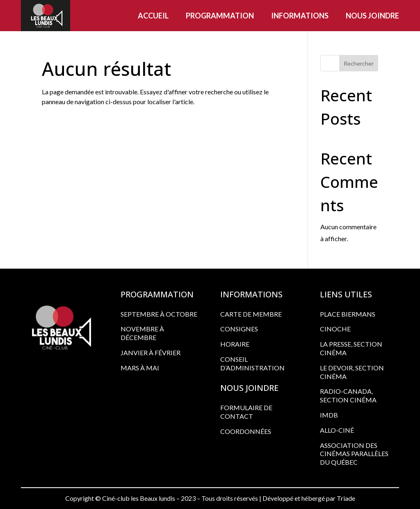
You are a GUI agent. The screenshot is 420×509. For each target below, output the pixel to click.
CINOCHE (335, 329)
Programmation (220, 16)
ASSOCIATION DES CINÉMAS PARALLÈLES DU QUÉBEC (354, 454)
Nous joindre (372, 16)
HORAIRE (235, 344)
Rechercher (359, 63)
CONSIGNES (239, 329)
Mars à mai (140, 368)
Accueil (153, 16)
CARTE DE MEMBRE (251, 314)
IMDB (329, 415)
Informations (300, 16)
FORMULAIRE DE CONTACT (246, 412)
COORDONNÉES (246, 431)
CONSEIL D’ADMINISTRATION (252, 363)
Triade (346, 498)
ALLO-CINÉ (337, 430)
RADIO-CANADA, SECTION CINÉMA (348, 395)
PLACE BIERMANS (348, 314)
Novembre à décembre (142, 333)
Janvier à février (151, 353)
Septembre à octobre (159, 314)
